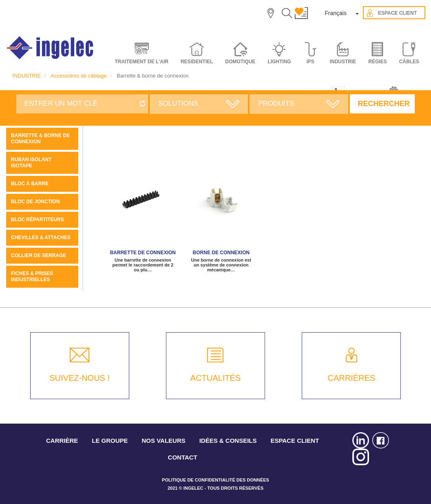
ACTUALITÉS (215, 378)
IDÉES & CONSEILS (228, 441)
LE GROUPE (110, 441)
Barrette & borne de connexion (40, 139)
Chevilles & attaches (41, 238)
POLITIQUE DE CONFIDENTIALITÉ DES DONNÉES (215, 480)
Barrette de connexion (143, 253)
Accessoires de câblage (78, 76)
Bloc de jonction (35, 202)
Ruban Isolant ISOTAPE (31, 163)
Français (336, 13)
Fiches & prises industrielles (32, 276)
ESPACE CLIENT (295, 441)
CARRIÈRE (62, 441)
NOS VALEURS (164, 441)
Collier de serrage (39, 255)
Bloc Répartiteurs (38, 220)
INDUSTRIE (27, 76)
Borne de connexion (221, 253)
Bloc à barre (30, 184)
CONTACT (183, 457)
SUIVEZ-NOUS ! (80, 378)
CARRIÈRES (351, 378)
